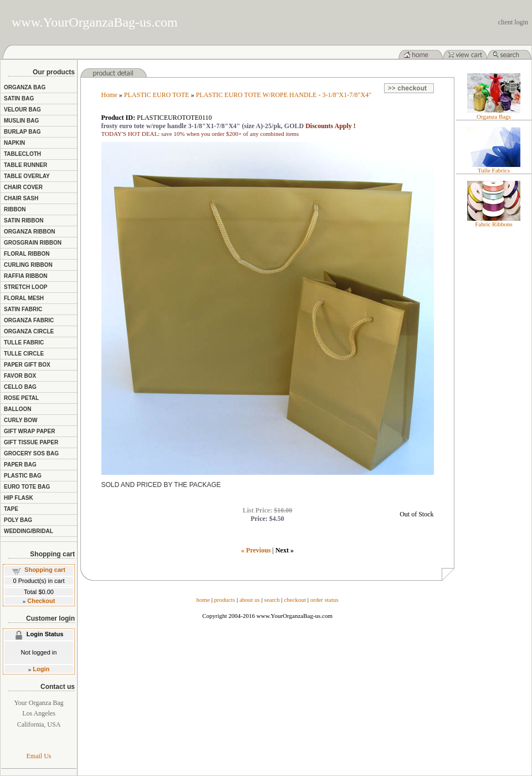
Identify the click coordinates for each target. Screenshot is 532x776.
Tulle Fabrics (494, 170)
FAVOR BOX (20, 376)
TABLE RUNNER (25, 165)
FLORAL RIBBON (27, 254)
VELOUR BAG (22, 110)
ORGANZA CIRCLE (29, 331)
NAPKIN (14, 143)
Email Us (39, 756)
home (203, 600)
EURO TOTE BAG (27, 487)
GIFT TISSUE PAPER (31, 442)
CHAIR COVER (23, 187)
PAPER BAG (20, 465)
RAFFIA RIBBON (26, 276)
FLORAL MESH (24, 298)
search (272, 600)
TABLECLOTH (22, 154)
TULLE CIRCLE (24, 354)
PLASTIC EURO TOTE (157, 95)
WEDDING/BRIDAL (29, 531)
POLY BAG (18, 520)
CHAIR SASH (21, 198)
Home (109, 95)
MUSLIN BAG (21, 121)
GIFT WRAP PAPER (29, 431)
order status (324, 600)
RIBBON (15, 209)
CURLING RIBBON (28, 265)
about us (250, 600)
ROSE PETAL (21, 398)
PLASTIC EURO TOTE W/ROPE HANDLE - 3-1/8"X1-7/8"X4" (283, 95)
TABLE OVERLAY (27, 176)
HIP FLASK (19, 498)
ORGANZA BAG (25, 87)
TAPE (11, 509)
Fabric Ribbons (494, 224)
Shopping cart (45, 570)
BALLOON (17, 409)
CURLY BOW (21, 420)
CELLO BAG (20, 387)
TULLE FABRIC (24, 343)
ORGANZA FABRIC (29, 320)
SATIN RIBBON (24, 220)
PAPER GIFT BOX (27, 365)
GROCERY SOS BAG (31, 453)
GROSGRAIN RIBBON (33, 243)
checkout (295, 600)
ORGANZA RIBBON (29, 232)
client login (513, 22)
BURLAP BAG (22, 132)
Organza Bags (494, 116)
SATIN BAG (19, 98)
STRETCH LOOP (25, 287)
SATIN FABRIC (23, 309)
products (224, 600)
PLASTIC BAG (23, 476)
